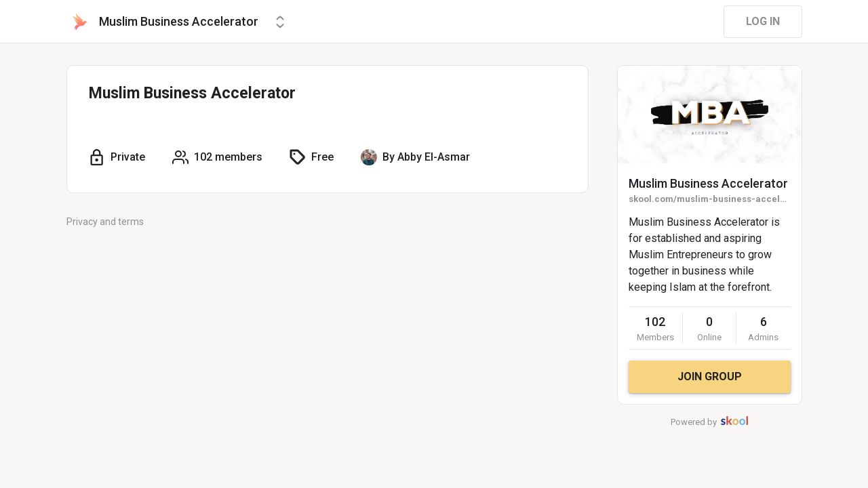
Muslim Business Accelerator (708, 183)
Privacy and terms (105, 222)
